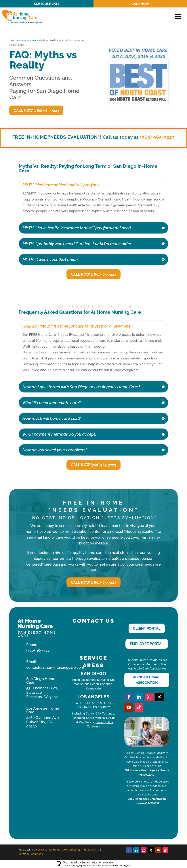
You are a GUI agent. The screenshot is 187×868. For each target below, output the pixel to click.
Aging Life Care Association (147, 680)
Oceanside (93, 688)
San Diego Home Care (23, 40)
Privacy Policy (91, 849)
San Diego (93, 674)
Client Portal (147, 628)
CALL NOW (140, 4)
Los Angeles (93, 697)
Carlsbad (106, 684)
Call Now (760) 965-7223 (36, 110)
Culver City (93, 714)
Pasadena (78, 718)
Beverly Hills (104, 722)
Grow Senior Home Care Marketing (59, 849)
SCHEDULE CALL (47, 4)
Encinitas (79, 680)
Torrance (108, 714)
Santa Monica (96, 718)
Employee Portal (147, 644)
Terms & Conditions (31, 854)
